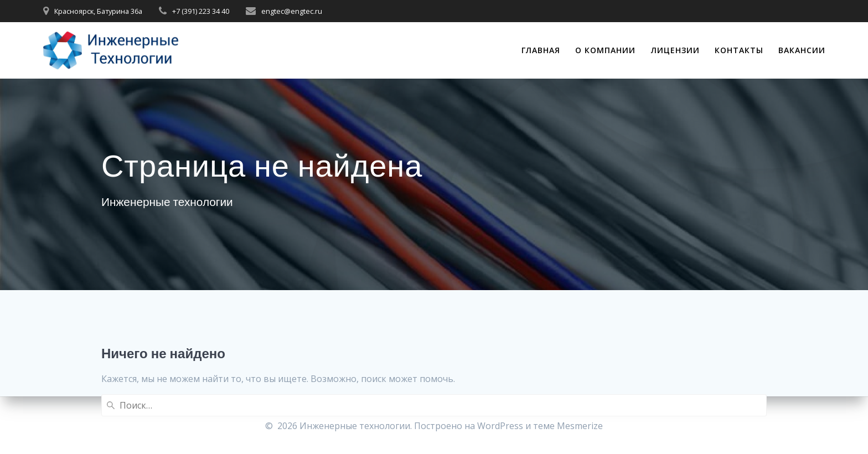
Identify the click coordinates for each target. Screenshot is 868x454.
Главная (541, 50)
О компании (605, 50)
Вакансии (802, 50)
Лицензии (675, 50)
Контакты (739, 50)
